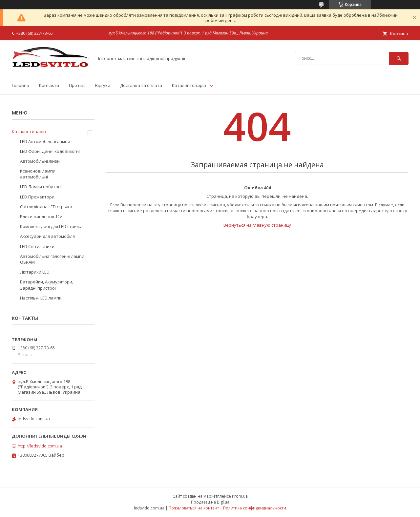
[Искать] (399, 58)
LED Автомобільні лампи (45, 141)
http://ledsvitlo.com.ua (40, 446)
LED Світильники (37, 246)
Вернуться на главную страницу (257, 225)
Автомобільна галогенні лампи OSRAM (52, 259)
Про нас (77, 85)
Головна (21, 85)
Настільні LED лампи (41, 298)
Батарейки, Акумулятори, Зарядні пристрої (47, 285)
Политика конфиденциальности (255, 508)
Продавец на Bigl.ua (210, 502)
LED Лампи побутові (41, 187)
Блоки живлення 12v (41, 217)
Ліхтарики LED (35, 272)
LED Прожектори (37, 197)
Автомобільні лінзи (40, 161)
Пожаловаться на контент (194, 508)
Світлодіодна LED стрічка (46, 207)
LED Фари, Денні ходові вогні (50, 151)
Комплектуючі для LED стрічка (51, 226)
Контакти (49, 85)
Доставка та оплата (141, 85)
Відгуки (103, 85)
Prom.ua (240, 496)
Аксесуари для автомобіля (47, 236)
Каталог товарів (189, 85)
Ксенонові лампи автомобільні (38, 174)
